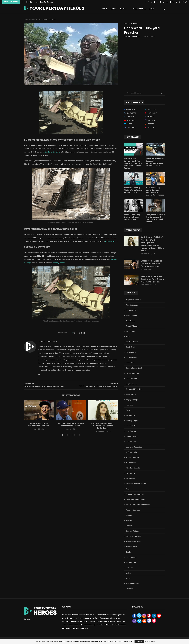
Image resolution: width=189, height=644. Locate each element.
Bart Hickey (130, 331)
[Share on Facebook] (77, 333)
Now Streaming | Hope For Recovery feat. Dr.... (45, 2)
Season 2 (130, 520)
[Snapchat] (170, 2)
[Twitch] (173, 2)
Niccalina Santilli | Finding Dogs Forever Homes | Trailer (134, 190)
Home (105, 9)
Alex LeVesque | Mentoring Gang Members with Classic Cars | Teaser (155, 191)
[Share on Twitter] (79, 333)
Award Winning (132, 326)
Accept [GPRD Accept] (139, 641)
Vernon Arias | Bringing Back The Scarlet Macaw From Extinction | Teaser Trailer (133, 163)
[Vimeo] (176, 2)
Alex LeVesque (132, 305)
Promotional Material (135, 494)
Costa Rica (130, 363)
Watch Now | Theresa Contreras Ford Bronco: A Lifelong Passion (153, 279)
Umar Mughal (131, 557)
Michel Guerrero (133, 457)
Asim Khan (130, 321)
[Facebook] (146, 2)
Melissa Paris (131, 452)
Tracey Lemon (132, 547)
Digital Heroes (132, 384)
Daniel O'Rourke (132, 373)
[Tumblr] (155, 117)
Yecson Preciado (133, 583)
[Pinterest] (154, 2)
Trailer (129, 552)
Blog (113, 9)
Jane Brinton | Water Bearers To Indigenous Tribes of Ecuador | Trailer (155, 162)
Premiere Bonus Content (136, 484)
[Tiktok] (186, 2)
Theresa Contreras (134, 541)
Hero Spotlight (132, 420)
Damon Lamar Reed (134, 368)
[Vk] (164, 2)
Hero (128, 410)
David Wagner (132, 378)
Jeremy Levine (132, 436)
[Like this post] (74, 333)
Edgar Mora (131, 394)
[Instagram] (152, 2)
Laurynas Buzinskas (134, 447)
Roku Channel (139, 9)
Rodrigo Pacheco (133, 510)
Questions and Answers (136, 499)
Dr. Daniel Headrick (134, 389)
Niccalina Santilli (133, 468)
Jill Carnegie (131, 442)
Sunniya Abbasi (132, 531)
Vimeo (128, 578)
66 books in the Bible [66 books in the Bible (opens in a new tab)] (51, 152)
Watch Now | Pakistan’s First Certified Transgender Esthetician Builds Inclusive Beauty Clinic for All (152, 244)
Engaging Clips (132, 400)
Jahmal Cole (131, 426)
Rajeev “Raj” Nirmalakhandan (138, 505)
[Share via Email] (84, 333)
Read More (150, 641)
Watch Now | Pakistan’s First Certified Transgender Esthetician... (103, 426)
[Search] (164, 9)
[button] (22, 2)
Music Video (131, 463)
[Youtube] (160, 2)
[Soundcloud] (167, 2)
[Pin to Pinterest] (82, 333)
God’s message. (112, 241)
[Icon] (134, 149)
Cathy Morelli (131, 357)
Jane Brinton (131, 431)
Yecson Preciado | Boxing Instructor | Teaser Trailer (132, 217)
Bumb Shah (130, 347)
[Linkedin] (157, 2)
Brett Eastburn (132, 342)
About (152, 9)
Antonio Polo (131, 315)
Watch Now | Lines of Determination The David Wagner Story (151, 264)
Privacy (27, 619)
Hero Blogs (130, 415)
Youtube (129, 589)
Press (128, 489)
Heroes (123, 9)
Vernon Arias (131, 562)
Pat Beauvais (131, 478)
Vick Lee (129, 568)
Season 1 (130, 515)
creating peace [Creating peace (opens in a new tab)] (59, 263)
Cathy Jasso (131, 352)
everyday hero (112, 238)
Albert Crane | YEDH (133, 36)
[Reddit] (180, 2)
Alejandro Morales (133, 300)
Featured (130, 405)
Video (128, 573)
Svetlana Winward (133, 536)
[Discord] (183, 2)
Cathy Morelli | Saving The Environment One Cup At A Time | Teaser (155, 218)
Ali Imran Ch (131, 310)
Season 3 (130, 526)
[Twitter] (149, 2)
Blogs (128, 336)
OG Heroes (130, 473)
